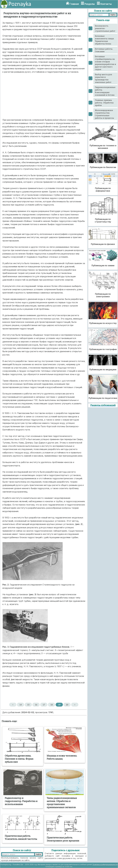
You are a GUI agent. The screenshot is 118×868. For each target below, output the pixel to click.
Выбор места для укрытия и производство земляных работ (103, 78)
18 (52, 705)
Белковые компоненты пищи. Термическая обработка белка (105, 40)
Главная (74, 4)
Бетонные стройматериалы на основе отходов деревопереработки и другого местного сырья (105, 63)
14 (21, 705)
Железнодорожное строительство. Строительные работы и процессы (104, 114)
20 (67, 705)
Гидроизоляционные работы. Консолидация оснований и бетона (105, 91)
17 (44, 705)
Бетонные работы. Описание (104, 50)
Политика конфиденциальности (105, 864)
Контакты (106, 4)
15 (28, 705)
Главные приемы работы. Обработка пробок (104, 103)
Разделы (90, 4)
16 (36, 705)
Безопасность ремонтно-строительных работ (105, 28)
